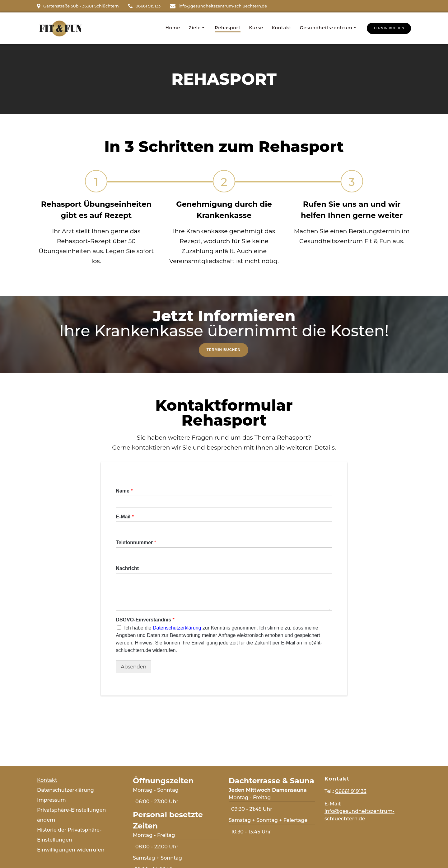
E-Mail (125, 517)
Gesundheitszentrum (326, 28)
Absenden (133, 668)
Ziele (195, 28)
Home (173, 28)
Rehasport (228, 28)
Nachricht (127, 569)
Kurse (256, 28)
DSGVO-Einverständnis (145, 620)
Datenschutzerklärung (177, 629)
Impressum (51, 800)
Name (124, 492)
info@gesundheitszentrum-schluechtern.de (223, 6)
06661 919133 (148, 6)
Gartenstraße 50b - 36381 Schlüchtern (81, 6)
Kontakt (281, 28)
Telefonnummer (136, 543)
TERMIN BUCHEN (389, 28)
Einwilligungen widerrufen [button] (71, 850)
